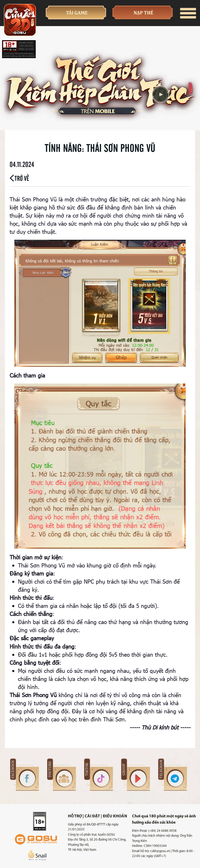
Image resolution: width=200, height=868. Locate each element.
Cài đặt (92, 816)
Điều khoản (115, 816)
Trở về (19, 178)
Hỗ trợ (75, 816)
